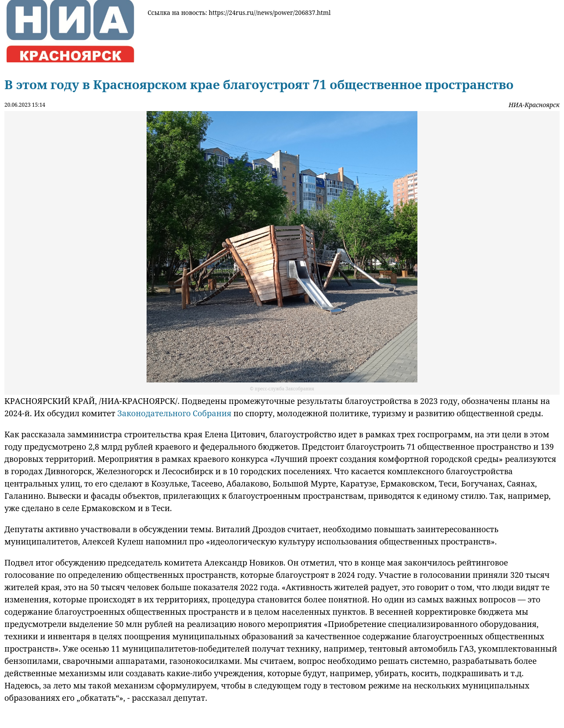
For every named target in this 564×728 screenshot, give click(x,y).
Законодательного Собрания (174, 413)
